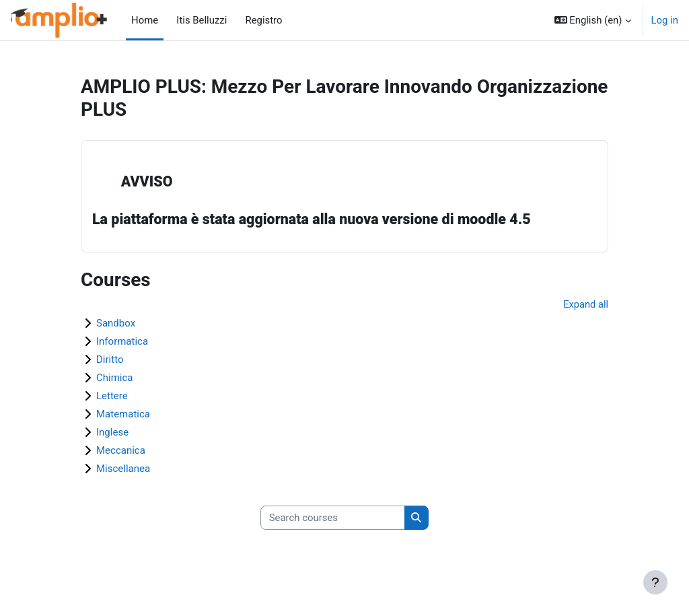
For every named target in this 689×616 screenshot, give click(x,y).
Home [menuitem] (145, 20)
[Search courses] (333, 518)
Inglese (112, 433)
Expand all (585, 305)
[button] (593, 20)
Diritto (110, 360)
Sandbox (116, 324)
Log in (665, 20)
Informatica (122, 342)
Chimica (115, 378)
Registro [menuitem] (260, 20)
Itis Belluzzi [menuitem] (198, 20)
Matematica (123, 415)
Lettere (112, 397)
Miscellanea (123, 469)
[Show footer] (655, 582)
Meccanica (121, 451)
